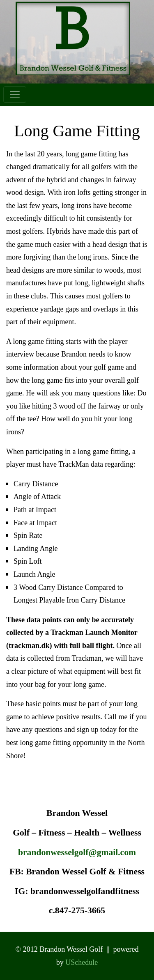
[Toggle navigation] (15, 95)
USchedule (82, 962)
